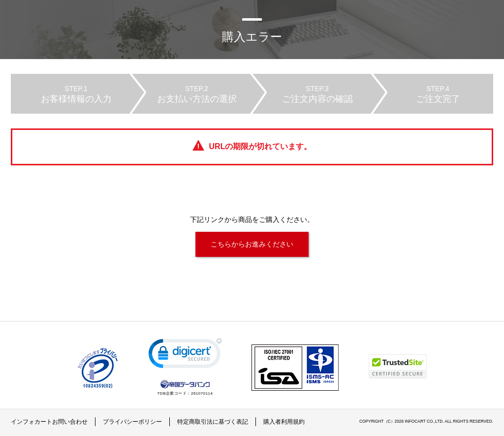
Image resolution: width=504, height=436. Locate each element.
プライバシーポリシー (132, 422)
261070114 (202, 393)
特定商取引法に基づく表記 (213, 422)
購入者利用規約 (284, 422)
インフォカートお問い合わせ (49, 422)
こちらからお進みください (252, 244)
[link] (185, 356)
